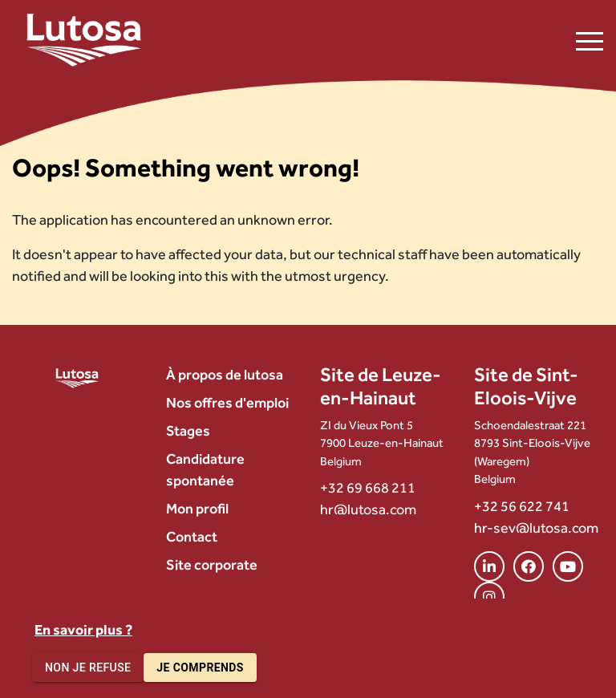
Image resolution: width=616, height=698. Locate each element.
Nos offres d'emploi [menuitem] (227, 402)
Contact (192, 536)
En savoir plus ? (83, 629)
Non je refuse (88, 668)
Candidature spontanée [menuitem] (205, 469)
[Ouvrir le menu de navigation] (590, 40)
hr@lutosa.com (368, 509)
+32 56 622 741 (522, 506)
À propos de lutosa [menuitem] (225, 374)
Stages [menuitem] (188, 430)
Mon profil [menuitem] (197, 508)
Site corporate (212, 564)
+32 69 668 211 (368, 487)
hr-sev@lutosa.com (536, 528)
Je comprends (200, 668)
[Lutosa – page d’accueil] (84, 40)
